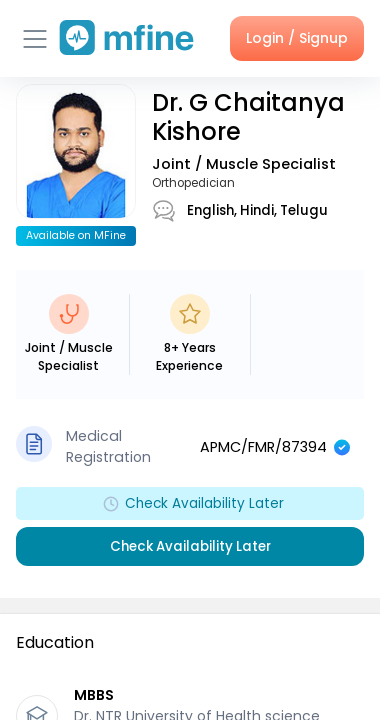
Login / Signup (297, 38)
